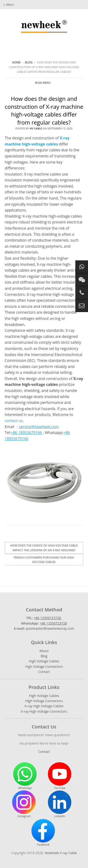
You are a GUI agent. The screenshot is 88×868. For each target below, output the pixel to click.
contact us (14, 421)
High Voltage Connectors (44, 667)
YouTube (60, 776)
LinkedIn (60, 804)
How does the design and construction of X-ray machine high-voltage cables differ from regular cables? (44, 110)
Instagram (24, 804)
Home (16, 62)
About (44, 651)
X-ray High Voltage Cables (44, 706)
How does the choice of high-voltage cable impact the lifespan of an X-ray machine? (44, 548)
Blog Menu (43, 83)
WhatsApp (25, 776)
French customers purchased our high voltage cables (44, 560)
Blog (29, 62)
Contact (44, 672)
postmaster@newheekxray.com (50, 628)
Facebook (43, 833)
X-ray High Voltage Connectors (44, 711)
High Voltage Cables (44, 661)
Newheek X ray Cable (61, 853)
